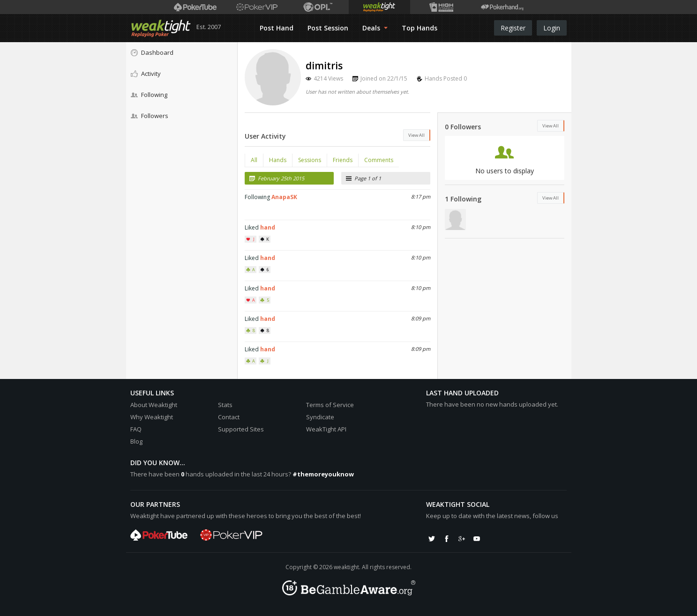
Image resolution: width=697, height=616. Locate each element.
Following (149, 95)
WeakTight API (326, 429)
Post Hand (277, 28)
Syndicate (320, 417)
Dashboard (152, 52)
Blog (136, 441)
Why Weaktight (152, 417)
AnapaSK (284, 197)
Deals (375, 28)
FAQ (136, 429)
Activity (146, 74)
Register (513, 28)
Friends (343, 160)
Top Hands (420, 28)
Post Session (328, 28)
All (254, 160)
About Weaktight (154, 405)
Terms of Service (330, 405)
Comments (379, 160)
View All (416, 135)
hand (268, 227)
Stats (225, 405)
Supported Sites (241, 429)
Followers (150, 116)
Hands (278, 160)
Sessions (310, 160)
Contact (229, 417)
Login (552, 28)
